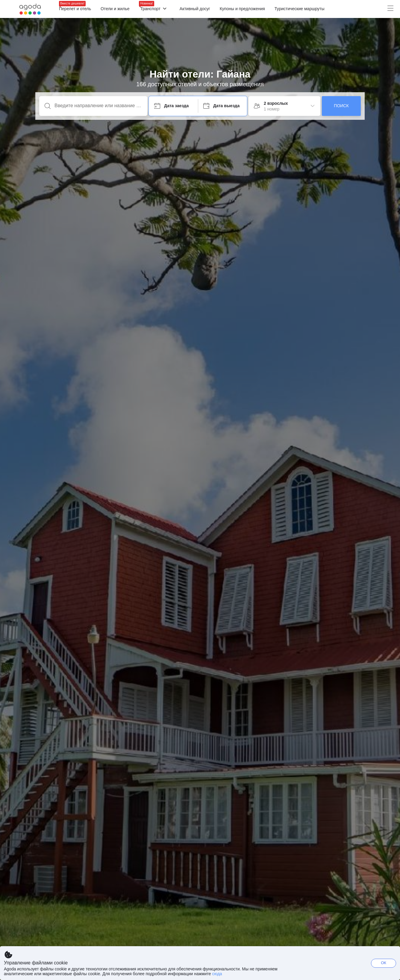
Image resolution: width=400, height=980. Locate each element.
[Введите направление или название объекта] (98, 106)
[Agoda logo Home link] (30, 9)
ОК (384, 963)
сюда (217, 974)
